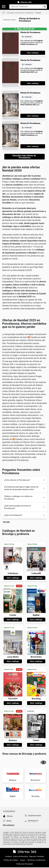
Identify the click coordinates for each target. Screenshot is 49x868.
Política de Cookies (11, 860)
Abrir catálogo (33, 53)
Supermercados (33, 816)
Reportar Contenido (37, 856)
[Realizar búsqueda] (45, 7)
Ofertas (8, 816)
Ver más (6, 522)
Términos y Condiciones (36, 860)
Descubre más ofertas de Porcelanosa (25, 157)
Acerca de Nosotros (21, 856)
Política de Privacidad (24, 864)
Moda (7, 821)
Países (23, 860)
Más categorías (9, 825)
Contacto (9, 856)
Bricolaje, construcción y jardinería (20, 13)
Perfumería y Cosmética (32, 821)
